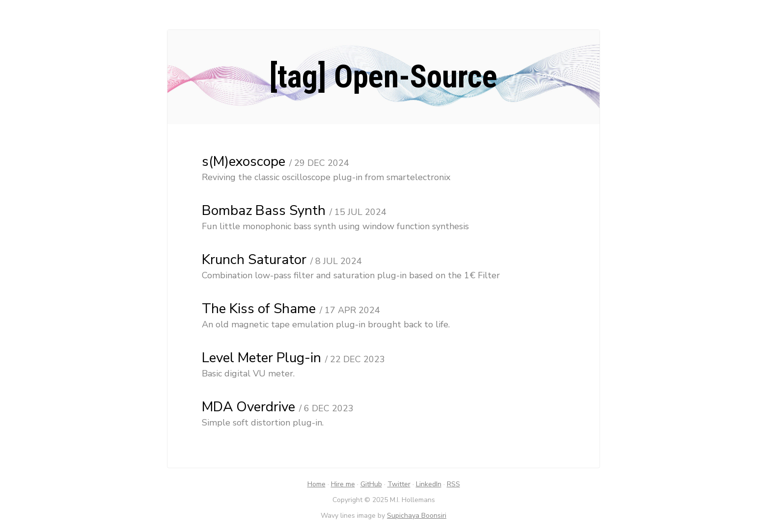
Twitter (399, 484)
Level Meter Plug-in (261, 358)
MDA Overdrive (248, 407)
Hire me (343, 484)
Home (316, 484)
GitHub (371, 484)
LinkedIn (429, 484)
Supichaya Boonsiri (417, 516)
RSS (453, 484)
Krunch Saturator (254, 260)
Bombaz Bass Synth (264, 211)
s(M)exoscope (244, 161)
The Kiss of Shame (259, 309)
